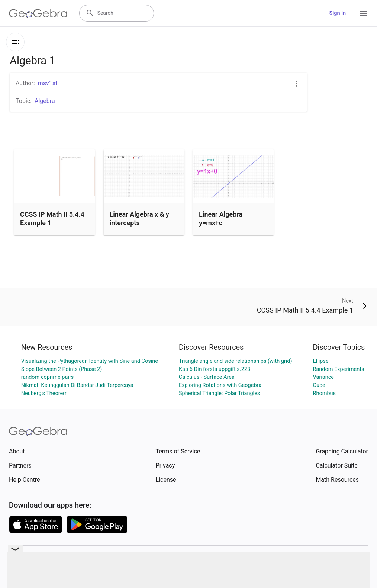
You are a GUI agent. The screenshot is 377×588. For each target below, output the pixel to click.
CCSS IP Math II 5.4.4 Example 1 (52, 219)
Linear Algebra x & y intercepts (139, 219)
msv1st (48, 83)
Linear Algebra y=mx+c (221, 219)
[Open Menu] (364, 13)
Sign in (338, 13)
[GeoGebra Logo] (38, 13)
